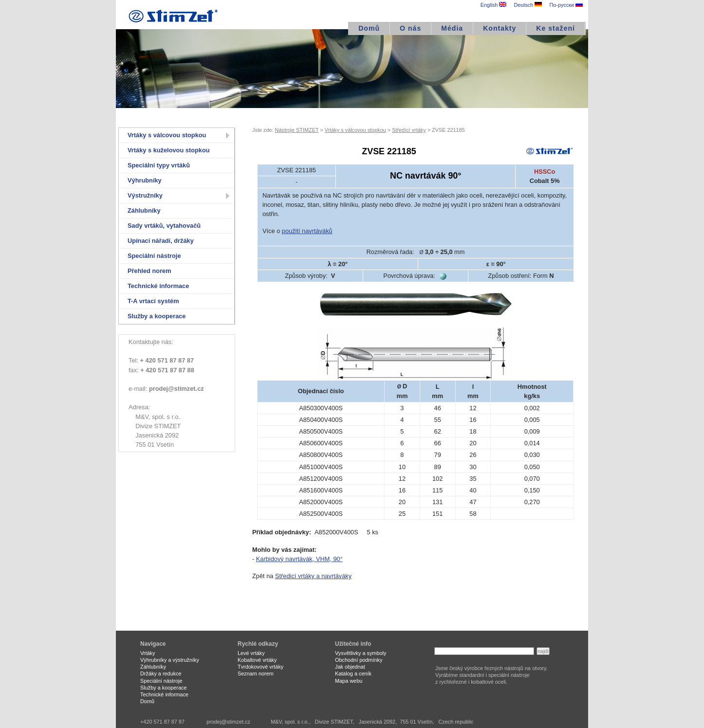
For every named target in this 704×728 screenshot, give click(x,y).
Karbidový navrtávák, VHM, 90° (299, 559)
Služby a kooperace (157, 316)
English (494, 5)
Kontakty (500, 28)
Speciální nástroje (154, 256)
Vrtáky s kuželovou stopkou (169, 150)
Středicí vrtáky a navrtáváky (313, 576)
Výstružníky (145, 195)
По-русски (566, 5)
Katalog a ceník (353, 673)
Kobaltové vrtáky (257, 660)
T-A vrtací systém (153, 301)
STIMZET (174, 15)
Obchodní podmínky (359, 660)
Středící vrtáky (409, 130)
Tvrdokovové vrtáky (260, 667)
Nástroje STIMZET (297, 130)
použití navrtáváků (307, 231)
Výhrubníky (145, 180)
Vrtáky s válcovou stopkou (167, 135)
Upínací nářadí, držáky (161, 241)
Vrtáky (148, 653)
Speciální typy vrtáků (159, 165)
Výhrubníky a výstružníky (170, 660)
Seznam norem (256, 673)
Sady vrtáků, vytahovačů (164, 226)
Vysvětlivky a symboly (361, 653)
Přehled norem (149, 271)
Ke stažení (556, 28)
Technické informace (158, 286)
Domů (369, 28)
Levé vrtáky (251, 653)
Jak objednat (350, 667)
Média (452, 28)
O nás (410, 28)
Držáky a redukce (161, 673)
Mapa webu (349, 681)
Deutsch (528, 5)
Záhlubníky (144, 210)
